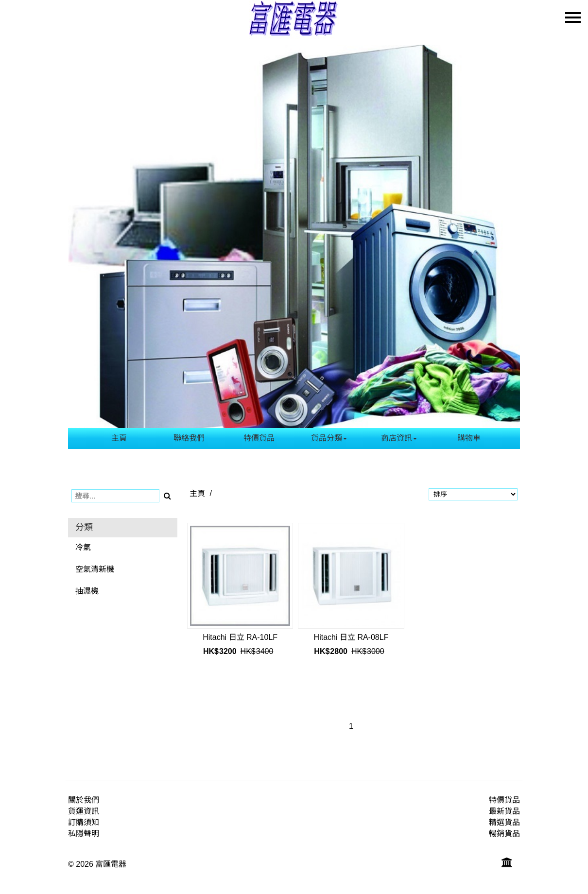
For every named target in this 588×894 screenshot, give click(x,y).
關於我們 (84, 800)
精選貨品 (504, 822)
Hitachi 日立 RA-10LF (240, 637)
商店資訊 (399, 438)
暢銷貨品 (504, 834)
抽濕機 (87, 591)
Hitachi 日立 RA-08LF (351, 637)
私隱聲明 (84, 834)
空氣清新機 (95, 569)
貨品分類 (329, 438)
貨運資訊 (84, 811)
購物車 (469, 438)
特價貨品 (259, 438)
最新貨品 (504, 811)
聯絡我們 (189, 438)
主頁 (119, 438)
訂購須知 (84, 822)
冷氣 (83, 547)
